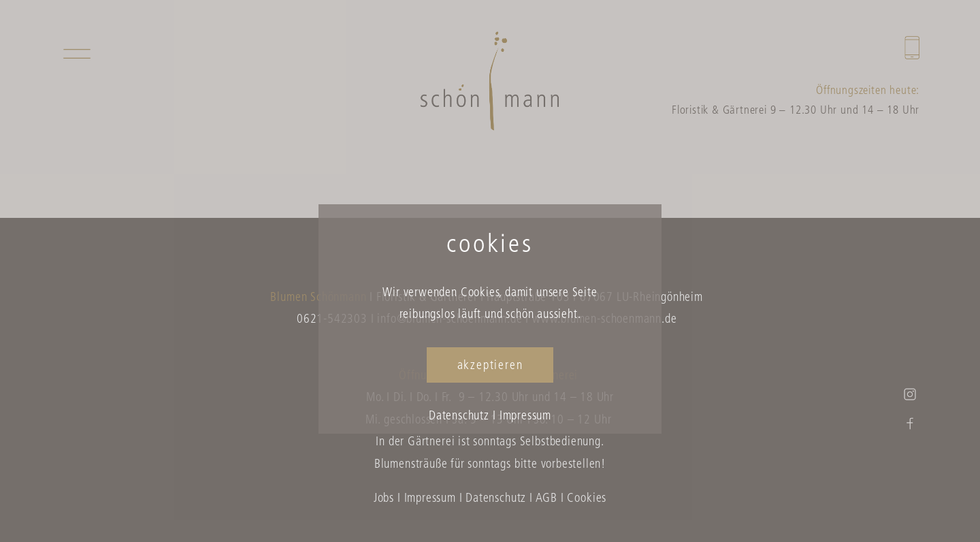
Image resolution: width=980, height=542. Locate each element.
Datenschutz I (462, 416)
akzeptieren (490, 366)
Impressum (525, 416)
